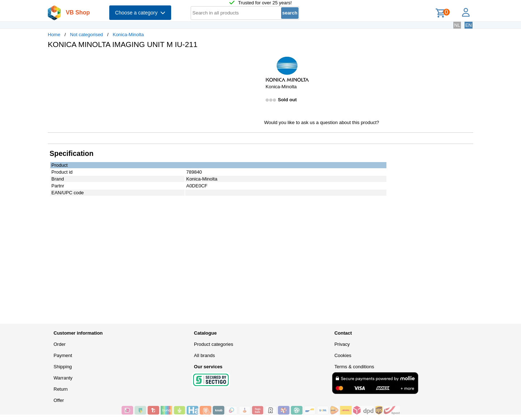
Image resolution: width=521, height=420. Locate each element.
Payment (63, 355)
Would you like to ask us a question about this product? (322, 122)
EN (469, 25)
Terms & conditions (354, 367)
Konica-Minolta (128, 35)
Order (60, 344)
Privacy (342, 344)
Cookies (343, 355)
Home (54, 35)
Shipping (63, 367)
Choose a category (140, 13)
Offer (59, 400)
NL (457, 25)
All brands (204, 355)
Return (61, 389)
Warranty (63, 378)
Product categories (213, 344)
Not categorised (87, 35)
